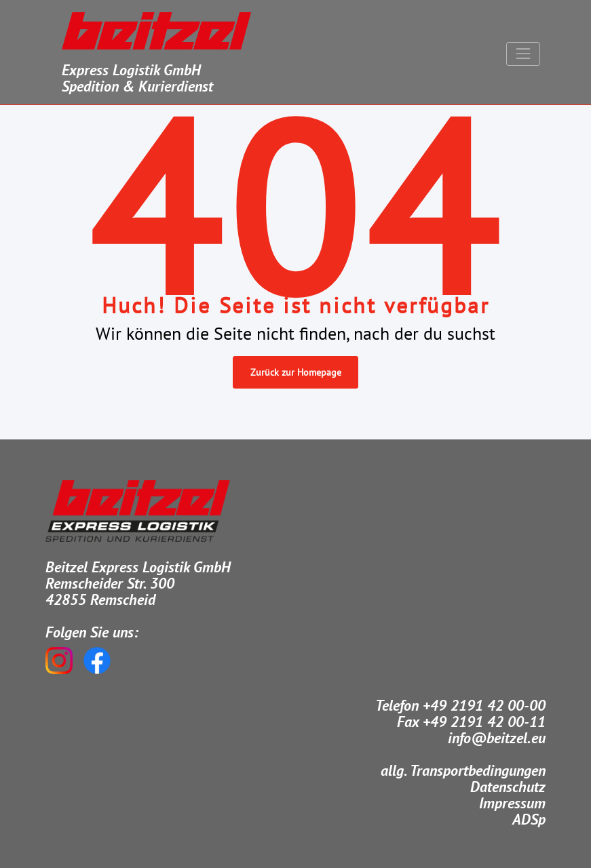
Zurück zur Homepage (296, 372)
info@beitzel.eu (497, 738)
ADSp (529, 819)
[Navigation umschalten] (523, 54)
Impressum (512, 803)
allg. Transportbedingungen (463, 770)
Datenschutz (508, 787)
